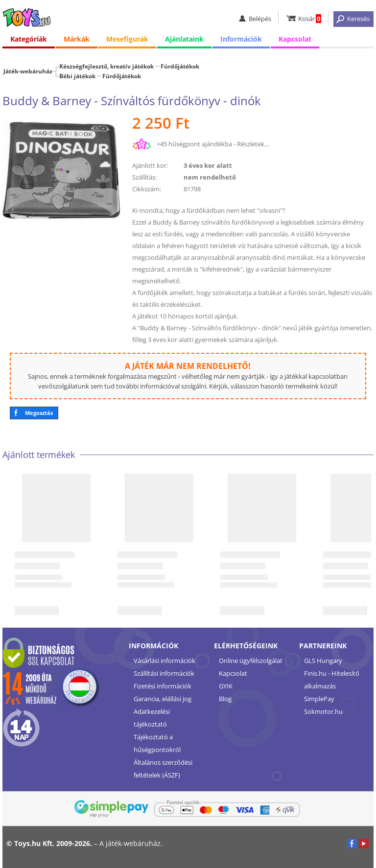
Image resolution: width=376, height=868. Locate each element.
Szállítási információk (164, 673)
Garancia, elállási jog (163, 699)
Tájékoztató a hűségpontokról (157, 743)
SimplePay (319, 699)
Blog (225, 699)
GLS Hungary (323, 661)
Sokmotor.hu (323, 711)
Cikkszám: (147, 189)
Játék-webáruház (28, 71)
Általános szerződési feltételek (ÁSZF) (163, 769)
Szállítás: (144, 177)
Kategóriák (29, 39)
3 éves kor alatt (208, 165)
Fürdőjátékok (180, 66)
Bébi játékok (77, 76)
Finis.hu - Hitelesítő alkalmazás (332, 680)
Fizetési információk (163, 686)
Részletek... (253, 144)
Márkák (77, 39)
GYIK (226, 686)
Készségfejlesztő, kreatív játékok (106, 66)
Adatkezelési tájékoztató (152, 718)
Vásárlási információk (164, 661)
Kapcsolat (295, 39)
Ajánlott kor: (150, 165)
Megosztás (39, 413)
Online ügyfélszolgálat (251, 661)
